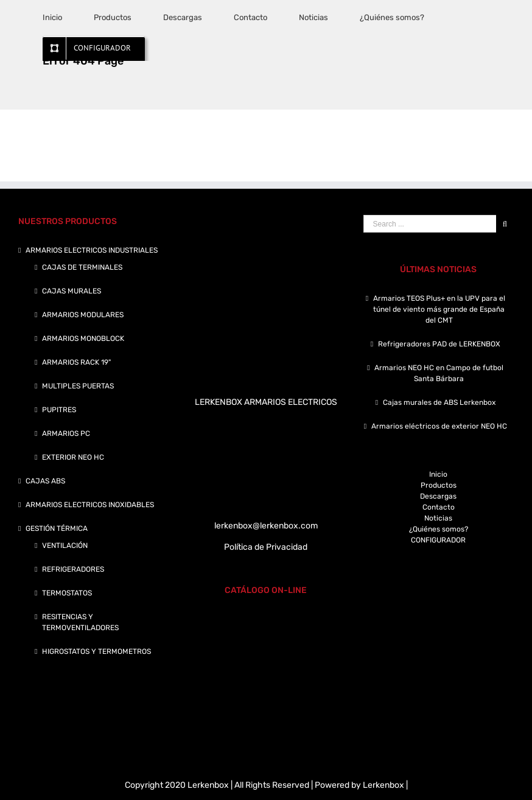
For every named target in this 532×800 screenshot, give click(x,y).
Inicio (438, 474)
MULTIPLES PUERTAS (78, 386)
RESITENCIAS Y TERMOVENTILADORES (80, 622)
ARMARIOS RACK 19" (76, 362)
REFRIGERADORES (73, 569)
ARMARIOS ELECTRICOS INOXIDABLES (90, 505)
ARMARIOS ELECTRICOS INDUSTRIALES (92, 250)
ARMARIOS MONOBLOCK (83, 339)
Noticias (438, 518)
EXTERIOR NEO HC (73, 457)
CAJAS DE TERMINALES (82, 267)
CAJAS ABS (45, 481)
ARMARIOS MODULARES (83, 315)
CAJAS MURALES (72, 291)
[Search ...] (430, 224)
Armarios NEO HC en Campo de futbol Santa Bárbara (439, 373)
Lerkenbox (383, 785)
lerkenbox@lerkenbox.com (266, 526)
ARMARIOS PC (66, 433)
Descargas (438, 496)
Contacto (439, 507)
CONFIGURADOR (438, 540)
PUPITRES (59, 410)
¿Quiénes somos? (439, 529)
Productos (439, 485)
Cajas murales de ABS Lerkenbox (439, 402)
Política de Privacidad (266, 547)
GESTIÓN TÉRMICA (57, 528)
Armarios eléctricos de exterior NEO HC (439, 426)
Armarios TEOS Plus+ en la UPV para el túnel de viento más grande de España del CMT (439, 309)
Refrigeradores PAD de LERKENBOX (439, 344)
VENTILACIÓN (65, 546)
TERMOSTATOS (67, 593)
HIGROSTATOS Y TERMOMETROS (96, 651)
